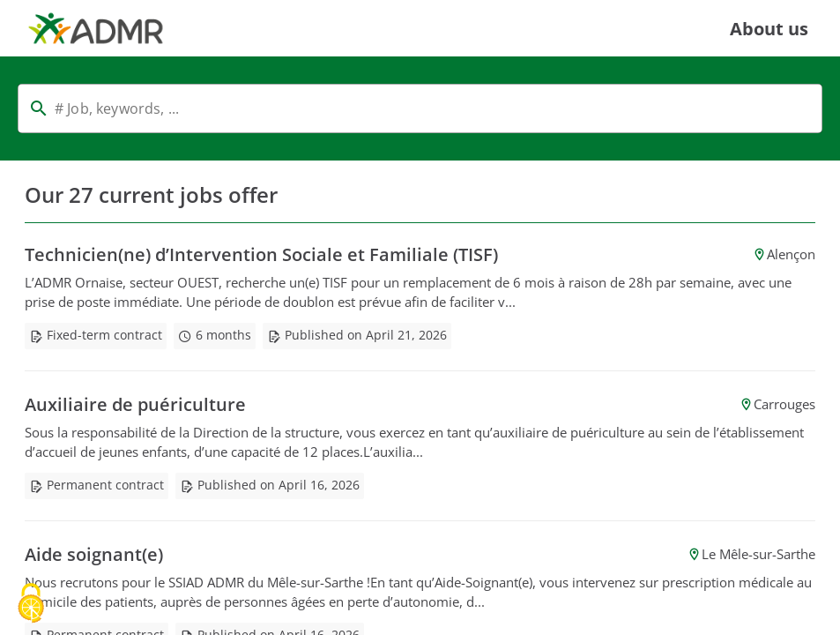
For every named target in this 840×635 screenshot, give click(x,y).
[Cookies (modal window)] (31, 605)
